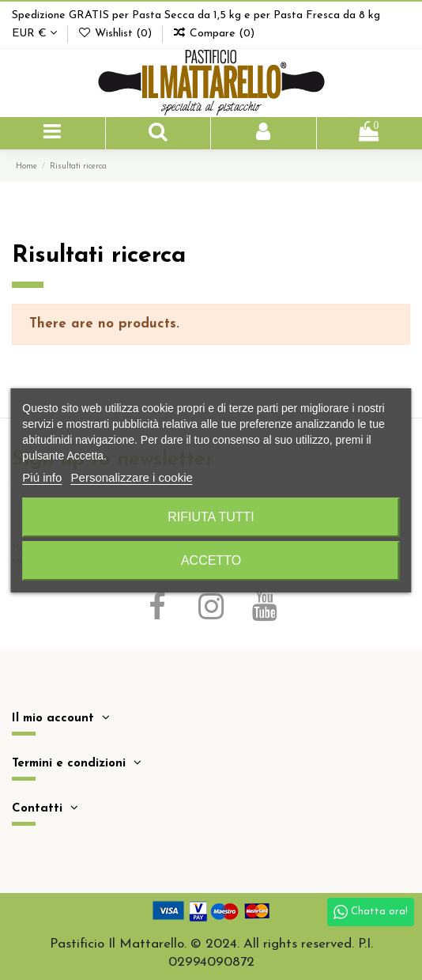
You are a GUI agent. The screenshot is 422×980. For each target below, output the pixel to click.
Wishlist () (116, 34)
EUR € (34, 34)
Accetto (211, 560)
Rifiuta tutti (211, 517)
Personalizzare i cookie (132, 477)
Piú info (42, 477)
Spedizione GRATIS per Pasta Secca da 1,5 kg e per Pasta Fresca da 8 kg (196, 15)
